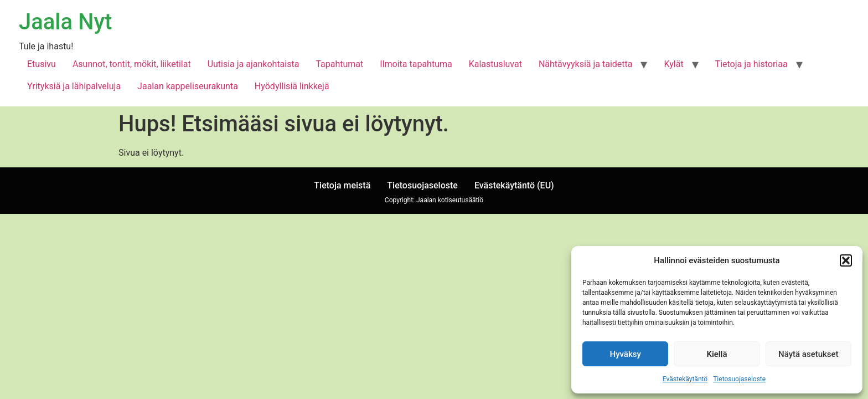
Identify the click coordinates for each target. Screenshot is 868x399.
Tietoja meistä (342, 185)
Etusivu (42, 64)
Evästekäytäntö (685, 379)
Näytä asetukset (808, 354)
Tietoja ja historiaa (751, 64)
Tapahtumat (339, 64)
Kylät (673, 64)
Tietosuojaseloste (739, 379)
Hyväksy (626, 354)
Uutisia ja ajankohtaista (254, 64)
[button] (846, 260)
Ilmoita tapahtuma (416, 64)
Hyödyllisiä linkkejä (292, 86)
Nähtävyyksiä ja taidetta (586, 64)
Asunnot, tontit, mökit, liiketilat (132, 64)
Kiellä (717, 354)
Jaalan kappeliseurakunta (188, 86)
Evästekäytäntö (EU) (514, 185)
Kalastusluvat (495, 64)
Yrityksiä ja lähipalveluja (74, 86)
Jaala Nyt (65, 22)
